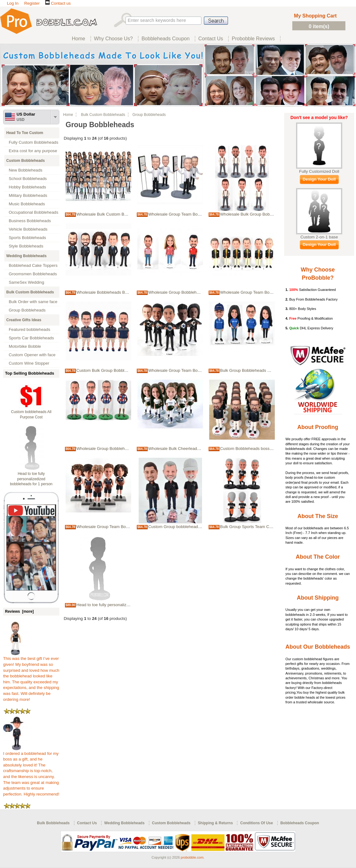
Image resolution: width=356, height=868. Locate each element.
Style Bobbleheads (26, 246)
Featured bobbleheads (30, 329)
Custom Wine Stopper (29, 363)
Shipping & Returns (215, 823)
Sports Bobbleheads (27, 238)
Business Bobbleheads (30, 221)
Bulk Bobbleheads (53, 823)
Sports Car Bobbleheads (31, 338)
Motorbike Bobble (25, 346)
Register (32, 3)
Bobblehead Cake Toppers (33, 265)
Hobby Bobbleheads (27, 187)
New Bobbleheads (26, 170)
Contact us (58, 3)
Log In (13, 3)
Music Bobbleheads (27, 204)
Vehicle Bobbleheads (28, 229)
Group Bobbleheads (27, 310)
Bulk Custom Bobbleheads (30, 292)
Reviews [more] (19, 611)
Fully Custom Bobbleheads (34, 142)
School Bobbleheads (28, 179)
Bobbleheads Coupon (300, 823)
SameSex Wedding (26, 282)
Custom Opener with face (32, 355)
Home (68, 115)
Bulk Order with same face (33, 302)
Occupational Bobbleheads (34, 212)
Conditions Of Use (257, 823)
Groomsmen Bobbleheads (33, 274)
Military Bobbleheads (28, 195)
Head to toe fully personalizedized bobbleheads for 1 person (31, 479)
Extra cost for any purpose (33, 151)
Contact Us (87, 823)
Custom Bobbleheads (25, 161)
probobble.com (192, 857)
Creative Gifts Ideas (24, 320)
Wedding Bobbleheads (26, 256)
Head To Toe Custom (25, 133)
